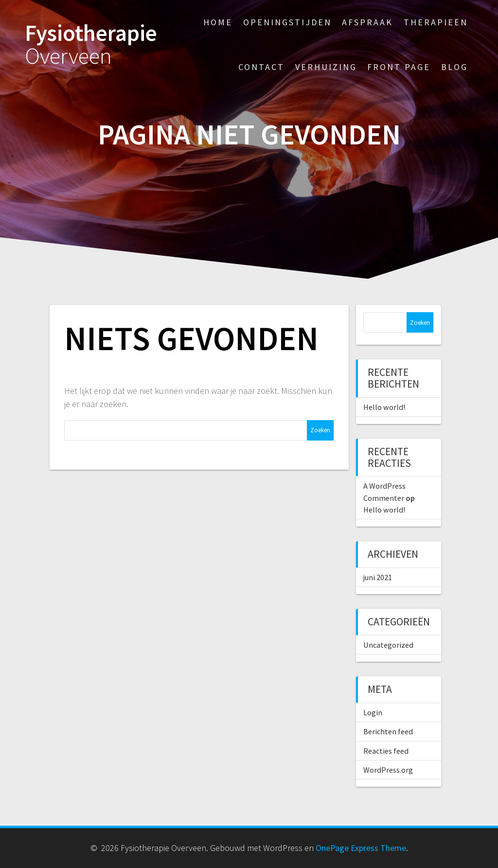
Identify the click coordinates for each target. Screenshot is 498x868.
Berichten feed (388, 731)
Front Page (399, 67)
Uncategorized (388, 645)
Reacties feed (386, 751)
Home (218, 22)
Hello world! (384, 407)
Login (373, 712)
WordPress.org (388, 770)
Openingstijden (287, 22)
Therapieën (436, 22)
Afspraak (367, 22)
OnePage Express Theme (361, 848)
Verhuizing (326, 67)
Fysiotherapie (91, 45)
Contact (261, 67)
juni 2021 (378, 577)
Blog (454, 67)
